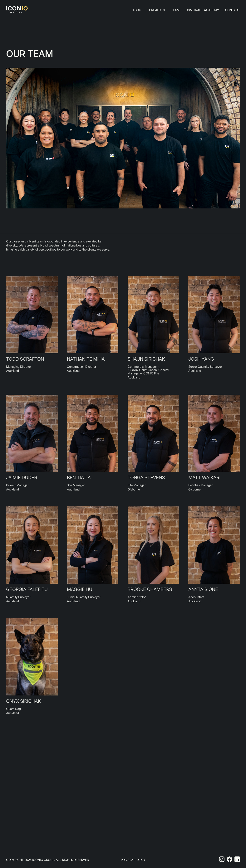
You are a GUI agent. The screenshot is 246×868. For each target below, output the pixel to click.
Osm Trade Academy (202, 10)
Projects (157, 10)
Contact (232, 10)
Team (175, 10)
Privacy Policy (133, 860)
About (138, 10)
